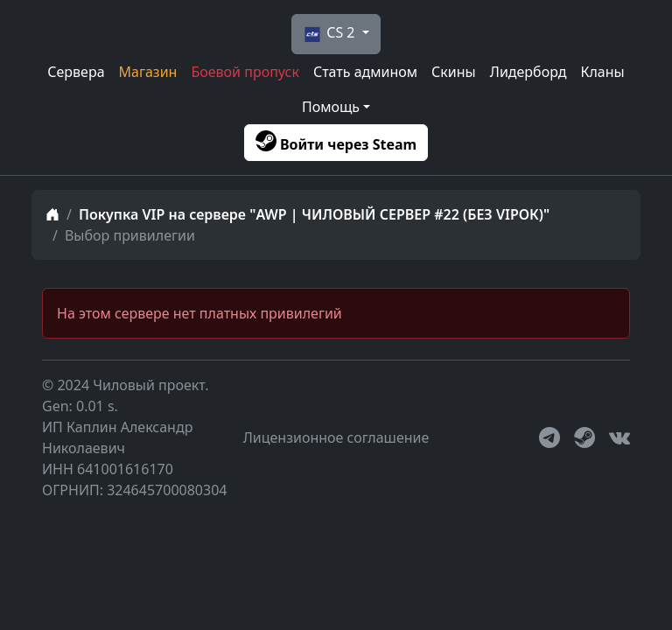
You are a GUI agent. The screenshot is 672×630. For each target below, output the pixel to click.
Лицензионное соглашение (336, 437)
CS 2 (328, 34)
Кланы (602, 72)
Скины (454, 72)
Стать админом (365, 72)
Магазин (148, 72)
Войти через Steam (336, 142)
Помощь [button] (331, 107)
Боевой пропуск (245, 72)
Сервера (76, 72)
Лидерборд (528, 72)
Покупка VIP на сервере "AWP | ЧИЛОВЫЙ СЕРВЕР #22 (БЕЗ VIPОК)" (314, 214)
